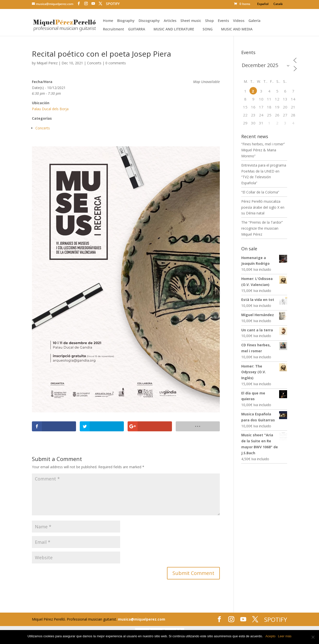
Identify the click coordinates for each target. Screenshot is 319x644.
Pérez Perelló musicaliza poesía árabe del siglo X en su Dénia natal (263, 207)
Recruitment (114, 29)
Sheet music (191, 21)
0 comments (116, 63)
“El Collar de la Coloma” (260, 192)
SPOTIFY (113, 4)
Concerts (94, 63)
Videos (239, 21)
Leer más (285, 636)
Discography (149, 21)
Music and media (237, 29)
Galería (254, 21)
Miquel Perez (47, 63)
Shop (209, 21)
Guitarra (137, 29)
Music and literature (174, 29)
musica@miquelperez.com (142, 619)
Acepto (270, 636)
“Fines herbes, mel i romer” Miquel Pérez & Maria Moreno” (263, 150)
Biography (126, 21)
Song (208, 29)
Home (108, 21)
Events (223, 21)
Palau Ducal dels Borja (50, 109)
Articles (170, 21)
